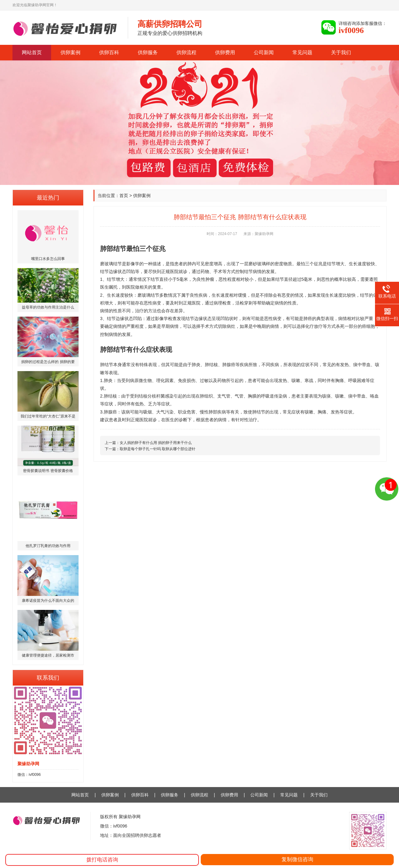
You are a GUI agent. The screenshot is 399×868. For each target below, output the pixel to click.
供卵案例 (70, 52)
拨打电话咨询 (102, 860)
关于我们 (341, 52)
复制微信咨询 (297, 859)
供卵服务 (148, 52)
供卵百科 (109, 52)
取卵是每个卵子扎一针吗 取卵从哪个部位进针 (158, 449)
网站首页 (32, 52)
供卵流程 (186, 52)
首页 (124, 196)
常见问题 (302, 52)
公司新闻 (264, 52)
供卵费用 (225, 52)
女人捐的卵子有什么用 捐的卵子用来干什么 (156, 443)
